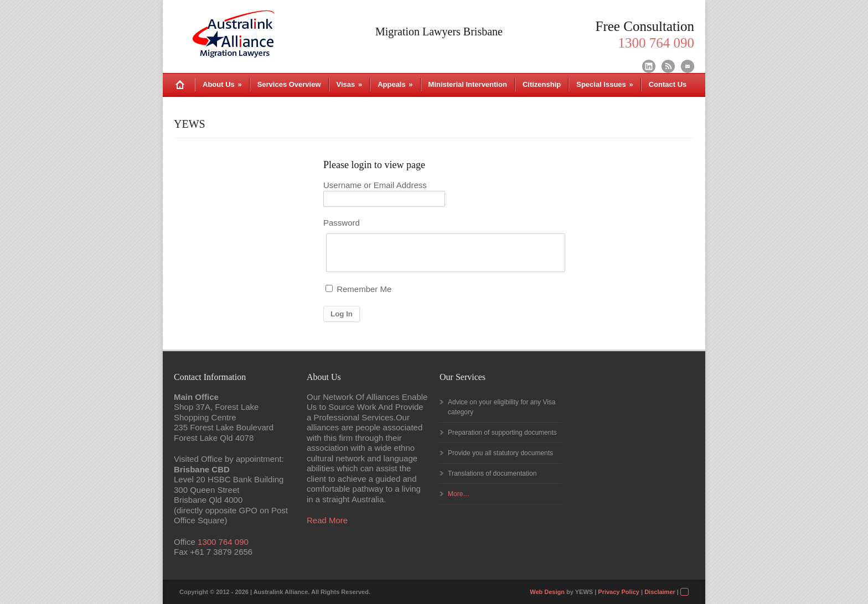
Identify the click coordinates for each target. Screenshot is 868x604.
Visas (350, 84)
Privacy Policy (619, 592)
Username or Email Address (375, 185)
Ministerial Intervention (468, 84)
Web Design (547, 592)
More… (459, 494)
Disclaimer (660, 592)
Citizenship (542, 84)
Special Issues (604, 84)
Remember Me (358, 289)
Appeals (395, 84)
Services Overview (289, 84)
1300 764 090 (223, 542)
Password (342, 223)
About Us (222, 84)
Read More (327, 520)
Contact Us (668, 84)
